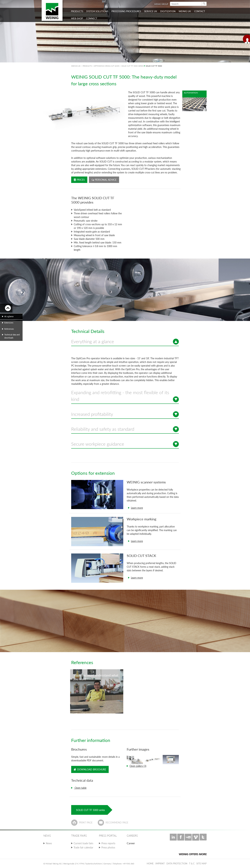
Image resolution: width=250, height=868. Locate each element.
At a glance (9, 316)
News (49, 843)
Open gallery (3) (138, 766)
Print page (86, 822)
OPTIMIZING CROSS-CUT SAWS (107, 66)
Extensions (9, 323)
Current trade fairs (83, 843)
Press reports (108, 843)
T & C (192, 863)
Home (150, 863)
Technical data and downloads (12, 336)
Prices (79, 180)
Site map (201, 863)
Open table (80, 788)
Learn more (137, 508)
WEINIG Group (161, 4)
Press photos (108, 847)
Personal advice (104, 180)
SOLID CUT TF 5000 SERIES (132, 66)
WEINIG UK (76, 66)
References (9, 329)
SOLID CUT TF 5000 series (90, 810)
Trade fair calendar (83, 847)
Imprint (160, 863)
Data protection (177, 863)
